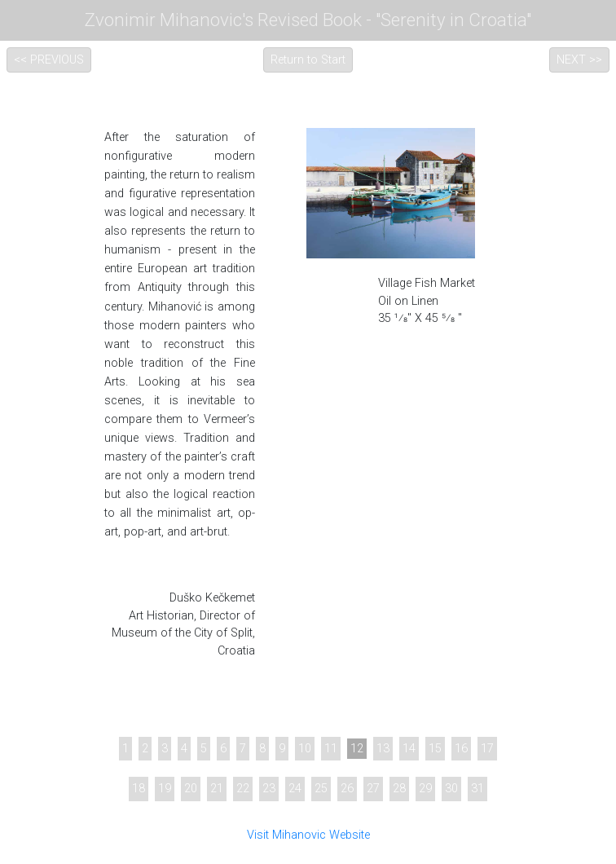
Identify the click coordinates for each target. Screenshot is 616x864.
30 (451, 789)
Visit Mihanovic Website (308, 835)
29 (425, 789)
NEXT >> (579, 60)
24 (295, 789)
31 (477, 789)
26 (347, 789)
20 (191, 789)
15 (435, 749)
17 (487, 749)
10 (305, 749)
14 (409, 749)
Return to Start (308, 60)
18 (139, 789)
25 (321, 789)
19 (165, 789)
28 (399, 789)
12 (357, 749)
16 (461, 749)
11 (331, 749)
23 (269, 789)
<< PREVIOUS (49, 60)
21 (217, 789)
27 (373, 789)
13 (383, 749)
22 (243, 789)
